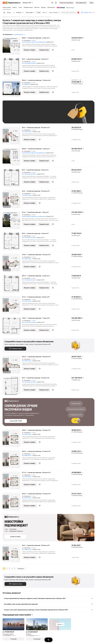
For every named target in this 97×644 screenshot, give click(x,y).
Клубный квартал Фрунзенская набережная (34, 42)
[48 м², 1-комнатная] (12, 554)
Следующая (21, 569)
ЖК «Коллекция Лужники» (29, 63)
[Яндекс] (4, 3)
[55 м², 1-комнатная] (12, 68)
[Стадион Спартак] (70, 7)
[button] (56, 3)
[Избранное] (52, 3)
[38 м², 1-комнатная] (12, 136)
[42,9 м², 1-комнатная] (12, 439)
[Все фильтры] (4, 12)
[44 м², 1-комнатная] (12, 200)
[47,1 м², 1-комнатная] (12, 306)
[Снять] (20, 7)
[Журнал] (43, 7)
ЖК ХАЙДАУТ (26, 84)
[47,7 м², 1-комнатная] (12, 481)
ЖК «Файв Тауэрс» (27, 132)
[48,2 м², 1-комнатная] (12, 460)
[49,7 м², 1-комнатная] (12, 285)
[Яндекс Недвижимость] (13, 3)
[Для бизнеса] (51, 7)
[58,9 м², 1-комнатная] (12, 47)
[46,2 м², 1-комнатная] (12, 366)
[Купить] (15, 7)
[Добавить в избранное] (53, 50)
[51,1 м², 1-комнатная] (12, 221)
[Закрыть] (94, 12)
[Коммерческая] (28, 7)
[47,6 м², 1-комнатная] (12, 263)
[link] (92, 3)
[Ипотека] (37, 7)
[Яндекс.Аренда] (61, 7)
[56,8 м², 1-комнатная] (12, 89)
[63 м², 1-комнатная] (12, 387)
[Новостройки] (7, 7)
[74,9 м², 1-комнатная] (12, 327)
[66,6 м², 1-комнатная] (12, 158)
